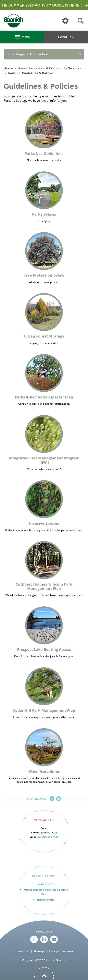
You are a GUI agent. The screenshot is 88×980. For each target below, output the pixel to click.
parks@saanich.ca (48, 837)
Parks (12, 73)
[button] (81, 21)
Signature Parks (46, 900)
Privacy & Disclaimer (61, 951)
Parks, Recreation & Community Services (50, 68)
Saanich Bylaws (46, 884)
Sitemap (39, 951)
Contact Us (22, 951)
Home (8, 68)
